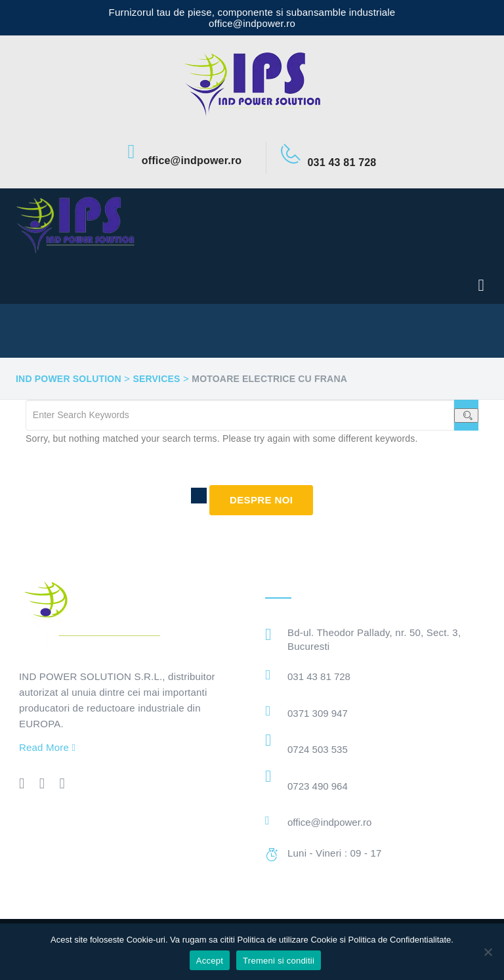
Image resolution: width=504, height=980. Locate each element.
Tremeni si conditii (279, 961)
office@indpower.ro (329, 822)
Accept (210, 961)
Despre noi (262, 500)
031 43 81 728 (319, 676)
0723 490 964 (318, 786)
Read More (47, 747)
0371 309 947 (318, 713)
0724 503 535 (318, 749)
